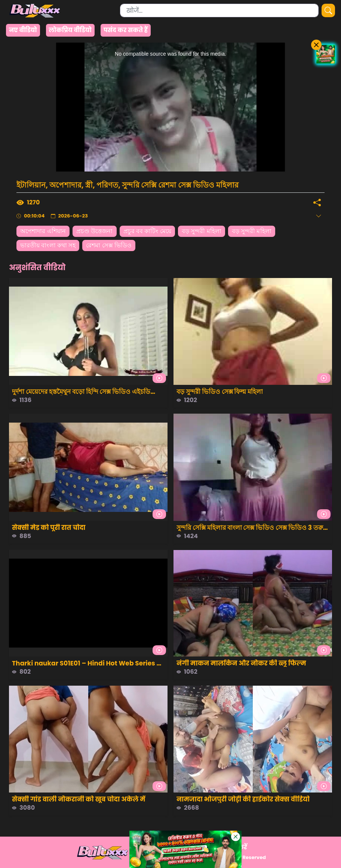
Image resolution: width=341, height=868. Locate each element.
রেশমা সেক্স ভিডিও (109, 245)
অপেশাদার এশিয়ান (43, 231)
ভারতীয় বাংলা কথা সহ (48, 245)
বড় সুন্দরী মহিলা (202, 231)
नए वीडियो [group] (23, 30)
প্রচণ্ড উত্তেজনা (95, 231)
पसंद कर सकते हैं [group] (126, 30)
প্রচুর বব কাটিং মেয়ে (147, 231)
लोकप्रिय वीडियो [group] (70, 30)
